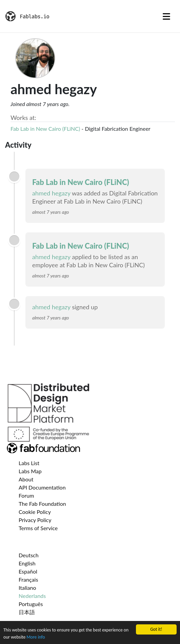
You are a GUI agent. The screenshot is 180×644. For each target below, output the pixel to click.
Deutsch (29, 555)
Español (28, 571)
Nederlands (32, 596)
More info (36, 637)
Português (31, 604)
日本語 (27, 612)
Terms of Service (38, 528)
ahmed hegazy (51, 193)
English (27, 563)
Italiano (27, 588)
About (26, 479)
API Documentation (42, 487)
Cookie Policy (35, 512)
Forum (26, 495)
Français (28, 579)
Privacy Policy (35, 520)
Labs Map (30, 471)
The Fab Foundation (42, 504)
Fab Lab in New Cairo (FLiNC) (45, 129)
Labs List (29, 463)
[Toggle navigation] (166, 16)
